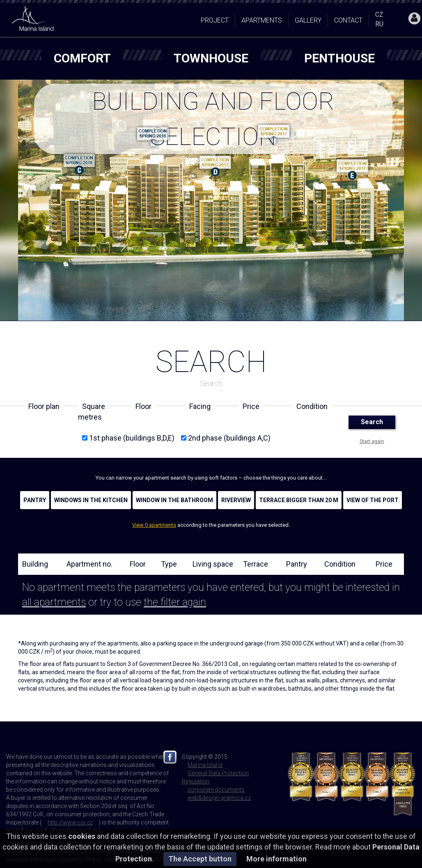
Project (215, 20)
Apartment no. (89, 564)
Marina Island (205, 765)
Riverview (236, 500)
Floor (138, 564)
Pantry (35, 500)
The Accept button (200, 859)
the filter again (175, 602)
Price (384, 564)
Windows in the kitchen (91, 500)
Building (35, 564)
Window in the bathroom (174, 500)
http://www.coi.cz (70, 822)
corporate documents (216, 790)
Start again (372, 441)
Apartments (262, 20)
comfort (82, 58)
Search (372, 422)
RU (379, 24)
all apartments (54, 602)
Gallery (308, 20)
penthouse (339, 58)
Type (169, 564)
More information (276, 859)
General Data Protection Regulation (215, 777)
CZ (379, 15)
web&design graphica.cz (219, 798)
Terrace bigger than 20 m (299, 500)
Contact (348, 20)
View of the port (373, 500)
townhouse (211, 58)
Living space (213, 564)
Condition (340, 564)
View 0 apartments (154, 525)
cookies (82, 836)
